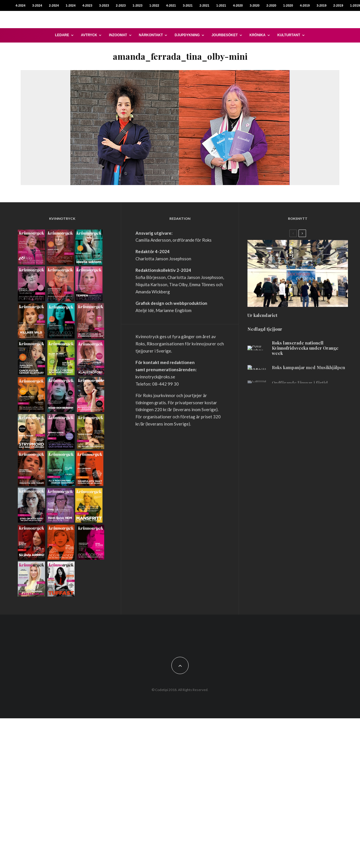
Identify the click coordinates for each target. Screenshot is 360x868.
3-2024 (37, 5)
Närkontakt (151, 35)
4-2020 (238, 5)
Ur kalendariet (262, 318)
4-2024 (20, 5)
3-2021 (188, 5)
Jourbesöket (225, 35)
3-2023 (104, 5)
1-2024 (71, 5)
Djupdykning (187, 35)
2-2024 (54, 5)
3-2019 (322, 5)
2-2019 (338, 5)
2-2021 (204, 5)
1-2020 (288, 5)
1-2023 (138, 5)
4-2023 (87, 5)
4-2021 (171, 5)
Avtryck (89, 35)
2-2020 (271, 5)
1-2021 (221, 5)
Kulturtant (289, 35)
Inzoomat (118, 35)
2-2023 (121, 5)
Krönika (258, 35)
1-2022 (154, 5)
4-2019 (305, 5)
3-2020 (255, 5)
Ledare (62, 35)
